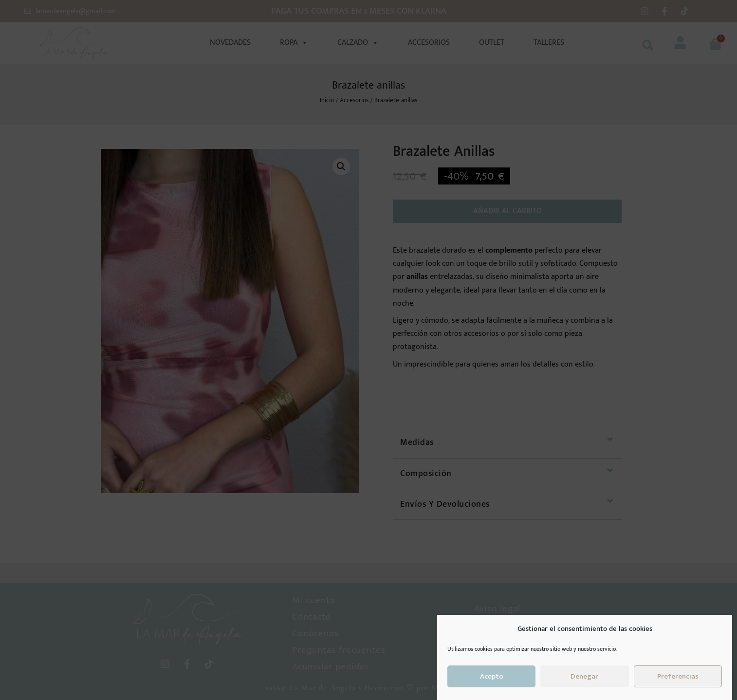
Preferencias (678, 676)
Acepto (492, 676)
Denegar (584, 676)
